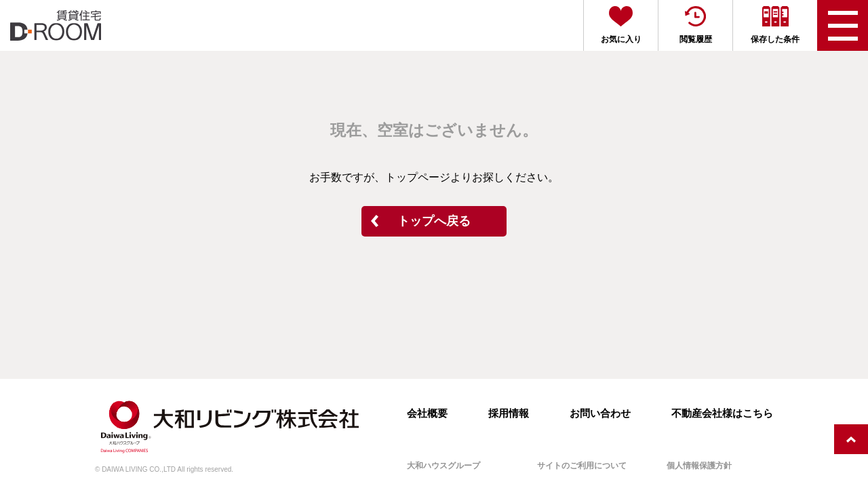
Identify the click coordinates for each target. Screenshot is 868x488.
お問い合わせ (600, 413)
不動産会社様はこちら (722, 413)
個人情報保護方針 (699, 466)
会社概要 (427, 413)
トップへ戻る (434, 221)
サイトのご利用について (582, 466)
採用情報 (509, 413)
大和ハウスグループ (443, 466)
